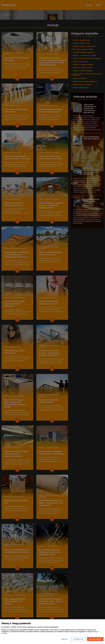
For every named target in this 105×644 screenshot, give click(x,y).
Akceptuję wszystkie (95, 639)
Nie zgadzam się (78, 639)
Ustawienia (64, 639)
